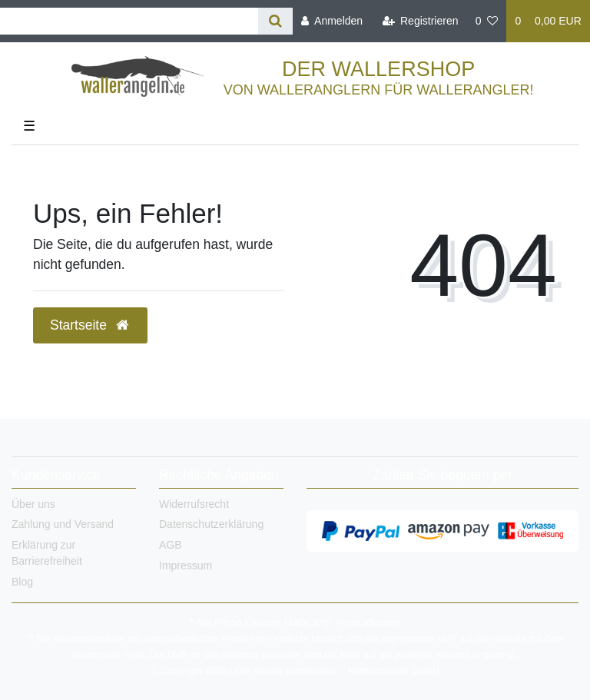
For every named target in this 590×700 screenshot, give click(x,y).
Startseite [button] (90, 325)
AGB (171, 545)
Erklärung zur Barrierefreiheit (47, 553)
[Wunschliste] (487, 21)
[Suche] (275, 21)
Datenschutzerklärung (211, 524)
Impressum (186, 566)
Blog (22, 582)
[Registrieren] (420, 21)
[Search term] (129, 21)
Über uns (33, 504)
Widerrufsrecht (194, 504)
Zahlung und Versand (63, 524)
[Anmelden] (332, 21)
